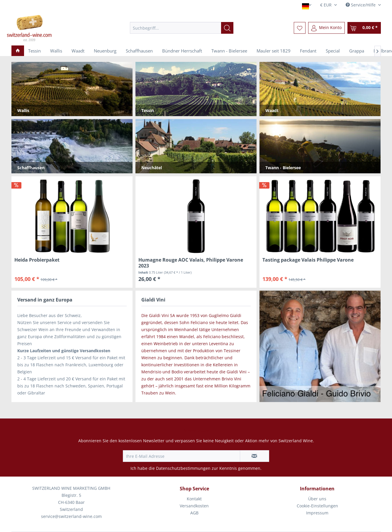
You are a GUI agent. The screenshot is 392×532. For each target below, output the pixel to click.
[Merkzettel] (300, 28)
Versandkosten (194, 506)
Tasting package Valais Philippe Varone (308, 260)
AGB (194, 513)
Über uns (317, 499)
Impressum (317, 513)
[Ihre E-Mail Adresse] (181, 456)
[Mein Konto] (326, 28)
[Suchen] (227, 28)
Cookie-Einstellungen (317, 506)
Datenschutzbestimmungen (183, 468)
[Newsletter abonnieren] (254, 456)
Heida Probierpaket (37, 260)
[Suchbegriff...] (182, 28)
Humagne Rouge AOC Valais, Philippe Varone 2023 (191, 263)
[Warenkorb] (364, 28)
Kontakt (194, 499)
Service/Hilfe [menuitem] (361, 5)
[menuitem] (182, 28)
